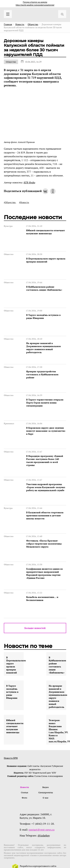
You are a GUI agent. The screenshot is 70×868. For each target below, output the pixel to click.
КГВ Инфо (29, 182)
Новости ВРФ (11, 758)
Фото (24, 798)
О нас (46, 798)
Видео (46, 787)
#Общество (10, 202)
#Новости (24, 202)
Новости (25, 787)
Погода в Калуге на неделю (35, 2)
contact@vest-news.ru (42, 830)
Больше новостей (35, 628)
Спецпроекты (46, 792)
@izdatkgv (44, 835)
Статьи (25, 792)
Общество (11, 62)
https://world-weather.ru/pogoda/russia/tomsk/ (35, 5)
